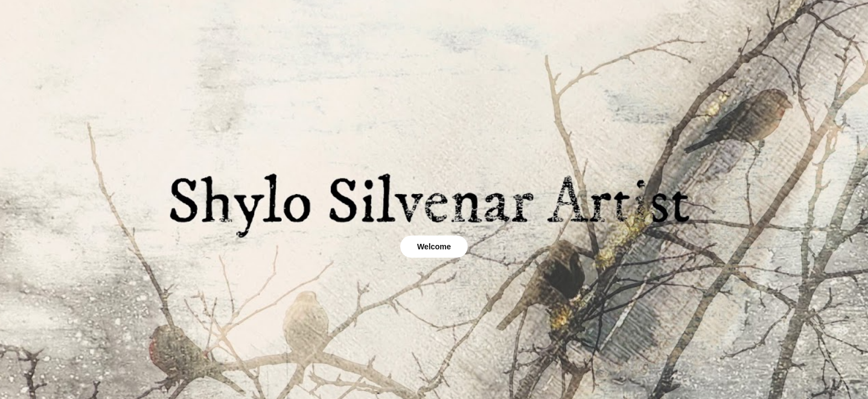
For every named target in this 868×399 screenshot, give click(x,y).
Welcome (434, 247)
